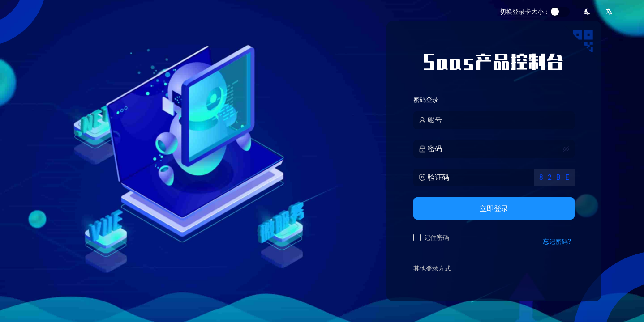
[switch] (560, 12)
